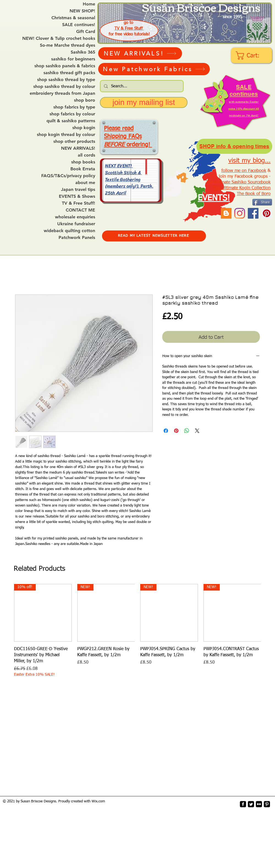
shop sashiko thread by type (66, 80)
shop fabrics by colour (72, 114)
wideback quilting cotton (69, 231)
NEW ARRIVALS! (78, 148)
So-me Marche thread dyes (68, 45)
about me (85, 183)
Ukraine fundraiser (76, 224)
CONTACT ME (80, 210)
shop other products (74, 141)
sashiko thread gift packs (69, 73)
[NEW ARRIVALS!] (140, 53)
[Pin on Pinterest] (176, 431)
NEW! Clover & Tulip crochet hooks (59, 38)
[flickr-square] (259, 804)
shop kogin (84, 128)
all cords (86, 155)
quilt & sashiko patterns (71, 121)
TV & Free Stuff (129, 28)
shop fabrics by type (74, 107)
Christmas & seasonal (73, 18)
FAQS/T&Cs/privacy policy (68, 176)
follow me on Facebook (244, 171)
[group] (137, 631)
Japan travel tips (78, 190)
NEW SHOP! (82, 11)
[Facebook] (253, 213)
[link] (252, 55)
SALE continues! (79, 25)
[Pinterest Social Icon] (267, 213)
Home (89, 4)
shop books (83, 162)
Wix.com (98, 801)
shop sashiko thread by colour (64, 87)
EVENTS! (214, 198)
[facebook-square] (243, 804)
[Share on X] (197, 431)
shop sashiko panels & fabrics (65, 66)
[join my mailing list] (144, 102)
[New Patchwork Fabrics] (154, 69)
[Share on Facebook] (166, 431)
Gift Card (86, 32)
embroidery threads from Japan (62, 93)
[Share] (262, 202)
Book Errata (83, 169)
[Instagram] (240, 213)
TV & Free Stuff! (79, 203)
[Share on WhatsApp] (187, 431)
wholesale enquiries (75, 217)
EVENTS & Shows (77, 196)
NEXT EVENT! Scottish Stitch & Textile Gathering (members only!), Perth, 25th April (129, 179)
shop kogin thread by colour (66, 135)
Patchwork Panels (77, 238)
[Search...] (141, 86)
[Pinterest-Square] (267, 804)
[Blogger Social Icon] (226, 213)
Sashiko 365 (83, 52)
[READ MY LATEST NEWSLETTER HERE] (154, 236)
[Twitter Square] (251, 804)
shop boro (85, 100)
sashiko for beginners (73, 59)
